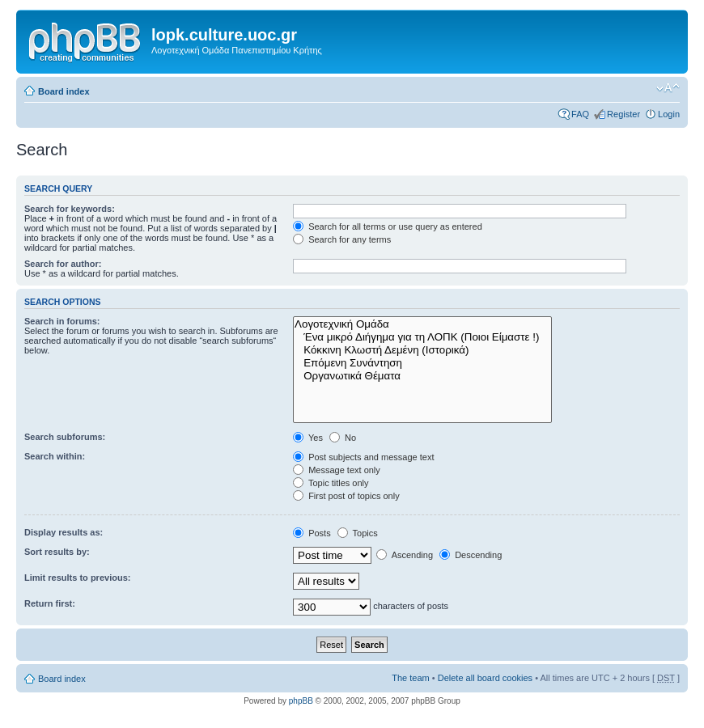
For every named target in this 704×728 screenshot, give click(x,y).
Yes (308, 438)
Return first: (50, 603)
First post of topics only (346, 496)
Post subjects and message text (363, 457)
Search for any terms (342, 239)
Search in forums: (62, 321)
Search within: (55, 456)
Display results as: (64, 532)
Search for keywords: (70, 209)
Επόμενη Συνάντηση (422, 363)
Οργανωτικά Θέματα (422, 376)
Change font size (668, 88)
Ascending (405, 555)
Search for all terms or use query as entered (388, 226)
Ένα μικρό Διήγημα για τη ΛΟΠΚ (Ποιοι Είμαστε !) (422, 337)
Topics (358, 533)
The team (410, 678)
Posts (312, 533)
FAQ (580, 114)
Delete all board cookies (485, 678)
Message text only (337, 470)
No (343, 438)
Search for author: (63, 264)
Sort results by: (57, 552)
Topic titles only (331, 483)
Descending (471, 555)
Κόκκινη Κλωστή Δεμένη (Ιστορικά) (422, 350)
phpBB (301, 701)
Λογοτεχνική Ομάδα (422, 324)
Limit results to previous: (77, 578)
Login (669, 114)
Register (623, 114)
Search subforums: (65, 437)
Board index (64, 91)
